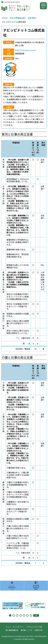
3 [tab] (17, 615)
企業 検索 (31, 18)
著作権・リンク (26, 630)
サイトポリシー (18, 627)
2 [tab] (14, 615)
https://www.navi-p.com (25, 50)
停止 (36, 615)
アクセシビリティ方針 (34, 627)
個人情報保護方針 (12, 630)
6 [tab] (27, 615)
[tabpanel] (13, 606)
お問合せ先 (38, 630)
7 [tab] (31, 615)
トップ (8, 627)
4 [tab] (21, 615)
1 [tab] (10, 615)
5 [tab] (24, 615)
